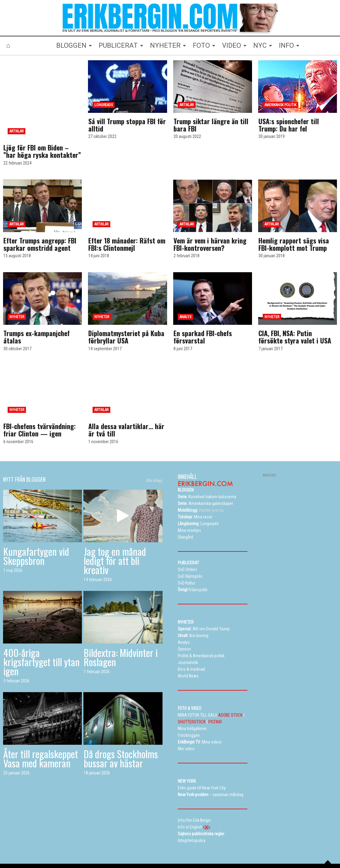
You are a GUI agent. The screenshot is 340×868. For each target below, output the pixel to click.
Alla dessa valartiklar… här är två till (126, 403)
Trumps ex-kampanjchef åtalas (37, 310)
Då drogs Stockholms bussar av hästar (121, 732)
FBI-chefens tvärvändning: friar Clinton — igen (40, 403)
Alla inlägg (154, 454)
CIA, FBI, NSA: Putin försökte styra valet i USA (295, 310)
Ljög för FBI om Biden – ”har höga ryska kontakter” (42, 125)
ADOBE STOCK (230, 689)
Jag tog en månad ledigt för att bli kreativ (115, 534)
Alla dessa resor (175, 853)
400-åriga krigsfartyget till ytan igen (42, 635)
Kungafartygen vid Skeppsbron (36, 530)
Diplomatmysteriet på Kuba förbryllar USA (126, 310)
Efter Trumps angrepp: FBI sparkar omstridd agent (40, 218)
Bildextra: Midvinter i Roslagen (121, 631)
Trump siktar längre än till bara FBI (211, 125)
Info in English (319, 853)
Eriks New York (208, 853)
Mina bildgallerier (105, 853)
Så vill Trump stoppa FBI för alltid (127, 125)
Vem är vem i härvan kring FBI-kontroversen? (210, 218)
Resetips (146, 853)
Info (232, 853)
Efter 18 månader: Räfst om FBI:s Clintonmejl (127, 218)
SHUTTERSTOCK (192, 696)
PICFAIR (215, 696)
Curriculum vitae (256, 853)
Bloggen (76, 853)
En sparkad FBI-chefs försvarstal (203, 310)
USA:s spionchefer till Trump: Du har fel (289, 125)
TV (129, 853)
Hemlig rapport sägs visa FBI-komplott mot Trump (294, 218)
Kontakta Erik (288, 853)
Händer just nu (201, 484)
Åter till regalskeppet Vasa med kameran (41, 732)
